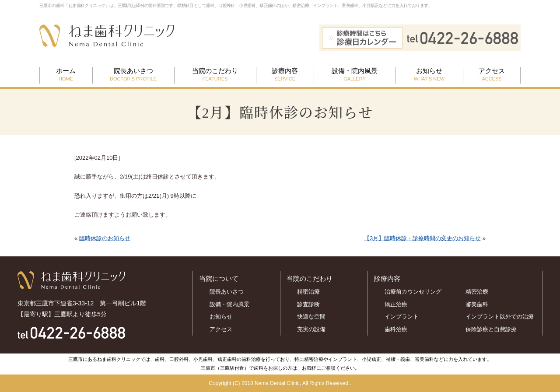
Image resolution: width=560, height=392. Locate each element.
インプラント (402, 317)
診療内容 (285, 75)
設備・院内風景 (355, 75)
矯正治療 (396, 304)
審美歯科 (477, 304)
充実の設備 (311, 329)
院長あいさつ (133, 75)
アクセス (492, 75)
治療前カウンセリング (413, 292)
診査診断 (308, 304)
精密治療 (308, 292)
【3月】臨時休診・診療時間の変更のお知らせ (422, 238)
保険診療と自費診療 (494, 329)
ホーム (66, 75)
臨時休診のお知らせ (105, 238)
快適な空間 (311, 317)
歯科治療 (396, 329)
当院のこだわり (215, 75)
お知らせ (429, 75)
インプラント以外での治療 (500, 317)
